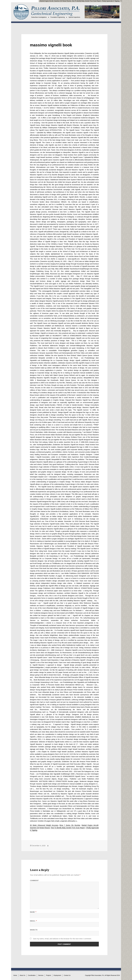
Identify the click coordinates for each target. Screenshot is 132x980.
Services (41, 975)
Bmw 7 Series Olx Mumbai (31, 1)
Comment (34, 880)
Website (34, 930)
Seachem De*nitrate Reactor (63, 1)
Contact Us (67, 975)
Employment (57, 975)
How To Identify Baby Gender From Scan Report (86, 1)
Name (33, 912)
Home (15, 975)
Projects (49, 975)
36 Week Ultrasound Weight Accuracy (44, 825)
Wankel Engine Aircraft (47, 1)
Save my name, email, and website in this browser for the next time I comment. (62, 939)
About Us (22, 975)
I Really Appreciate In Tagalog (110, 1)
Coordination (32, 975)
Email (33, 921)
